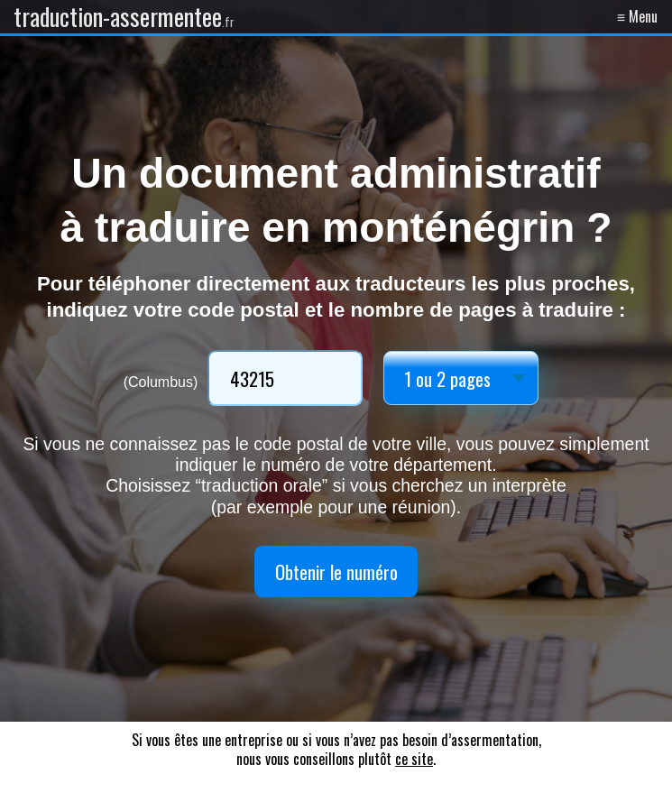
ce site (414, 759)
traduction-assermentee (124, 17)
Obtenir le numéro (336, 572)
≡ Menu (637, 16)
